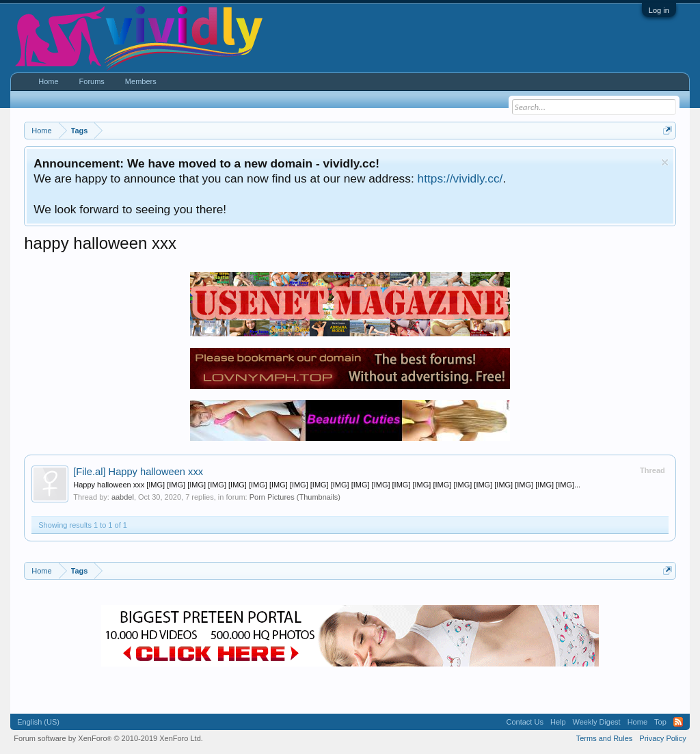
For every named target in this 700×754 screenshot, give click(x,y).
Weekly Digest (597, 722)
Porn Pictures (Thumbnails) (295, 497)
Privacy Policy (662, 738)
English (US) (38, 722)
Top (660, 722)
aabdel (123, 497)
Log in (659, 10)
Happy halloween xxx (138, 472)
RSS (678, 722)
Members (141, 81)
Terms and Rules (605, 738)
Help (558, 722)
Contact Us (525, 722)
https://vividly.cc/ (460, 178)
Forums (92, 81)
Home (48, 81)
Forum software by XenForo (108, 738)
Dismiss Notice (665, 162)
